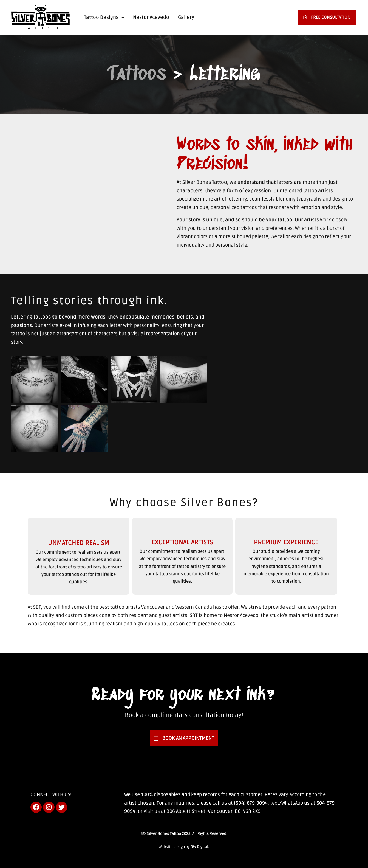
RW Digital (199, 847)
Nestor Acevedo (151, 17)
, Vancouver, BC (224, 811)
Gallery (186, 17)
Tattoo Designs (104, 17)
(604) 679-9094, (251, 803)
